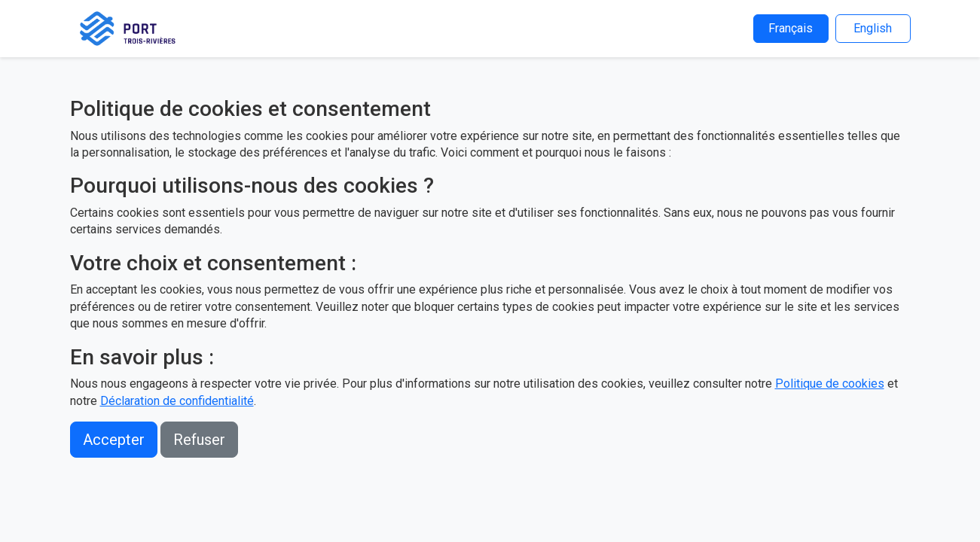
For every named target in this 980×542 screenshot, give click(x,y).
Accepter (114, 440)
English (873, 28)
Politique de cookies (830, 384)
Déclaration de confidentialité (177, 401)
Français (791, 28)
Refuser (199, 440)
